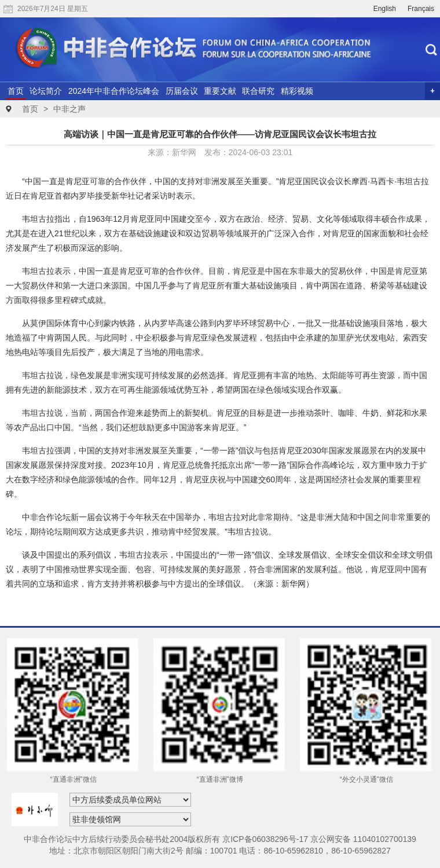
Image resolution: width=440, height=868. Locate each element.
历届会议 (182, 91)
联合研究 (258, 91)
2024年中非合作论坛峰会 (114, 91)
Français (421, 9)
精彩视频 (297, 91)
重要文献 (220, 91)
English (385, 9)
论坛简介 (46, 91)
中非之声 (69, 109)
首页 (16, 91)
